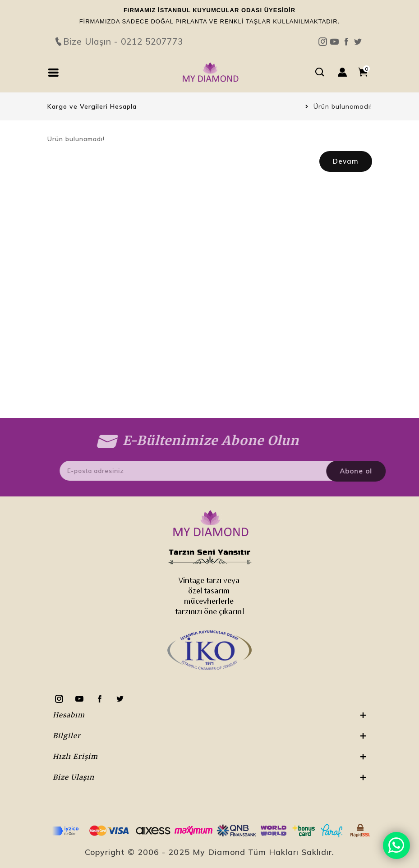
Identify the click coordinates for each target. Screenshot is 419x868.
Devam (346, 161)
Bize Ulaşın (210, 25)
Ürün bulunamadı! (343, 106)
